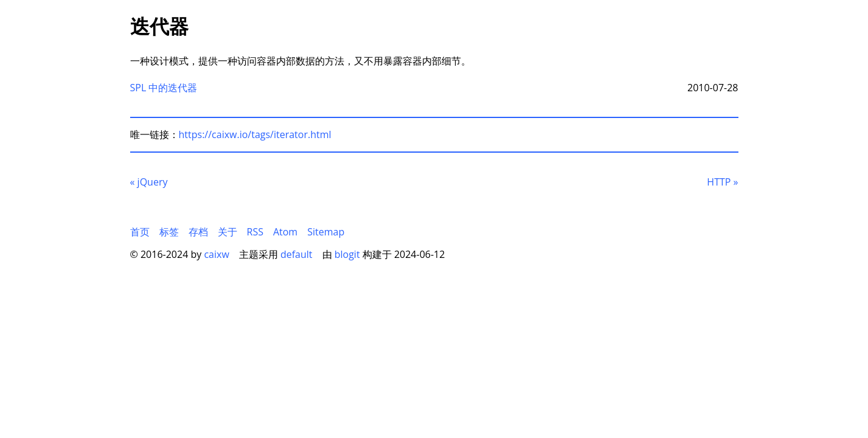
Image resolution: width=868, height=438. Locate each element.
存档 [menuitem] (198, 232)
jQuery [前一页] (149, 182)
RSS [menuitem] (255, 232)
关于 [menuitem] (227, 232)
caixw (216, 254)
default (297, 254)
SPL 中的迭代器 (164, 88)
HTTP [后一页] (722, 182)
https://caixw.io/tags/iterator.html (255, 134)
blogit (347, 254)
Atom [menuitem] (285, 232)
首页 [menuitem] (140, 232)
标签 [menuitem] (169, 232)
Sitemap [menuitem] (326, 232)
